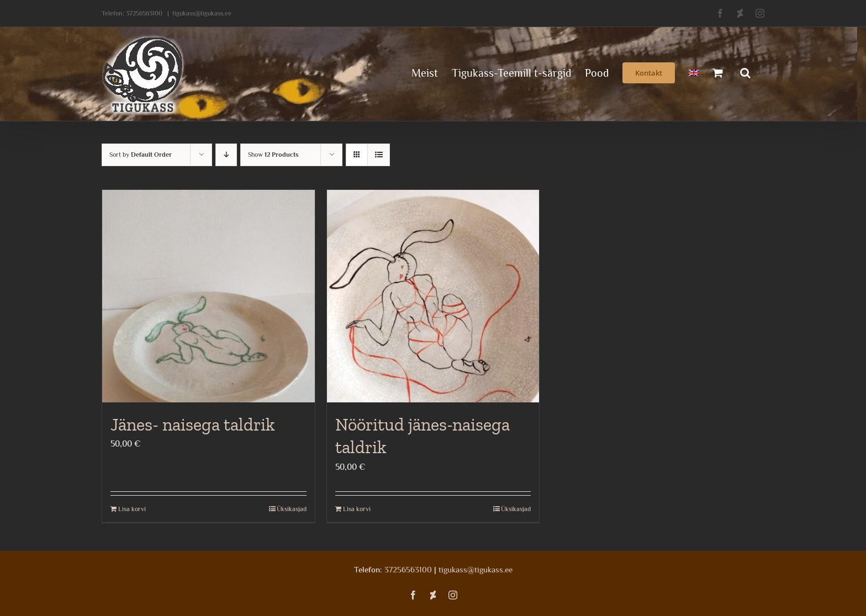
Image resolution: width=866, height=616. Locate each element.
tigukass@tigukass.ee (202, 13)
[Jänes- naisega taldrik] (208, 296)
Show (273, 155)
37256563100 (144, 13)
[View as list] (379, 155)
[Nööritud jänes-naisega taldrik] (433, 296)
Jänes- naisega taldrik (193, 424)
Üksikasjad (292, 509)
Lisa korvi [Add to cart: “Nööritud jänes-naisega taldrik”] (357, 509)
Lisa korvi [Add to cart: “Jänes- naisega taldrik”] (132, 509)
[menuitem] (694, 72)
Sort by (141, 155)
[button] (745, 72)
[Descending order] (226, 155)
